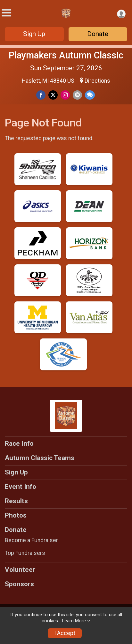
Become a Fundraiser (31, 540)
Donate (98, 34)
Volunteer (20, 570)
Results (16, 501)
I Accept (65, 633)
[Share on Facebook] (41, 95)
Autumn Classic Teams (40, 458)
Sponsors (19, 584)
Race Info (19, 443)
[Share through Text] (90, 95)
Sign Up (34, 34)
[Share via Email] (77, 95)
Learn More (74, 621)
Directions (97, 81)
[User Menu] (121, 14)
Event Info (21, 487)
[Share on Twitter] (53, 95)
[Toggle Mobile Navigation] (6, 13)
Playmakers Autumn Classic (66, 55)
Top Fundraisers (25, 553)
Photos (16, 515)
